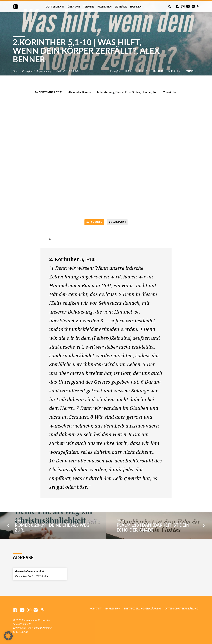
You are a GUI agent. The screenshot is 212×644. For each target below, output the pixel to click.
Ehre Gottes (133, 92)
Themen (130, 71)
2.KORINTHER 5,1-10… (67, 71)
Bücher (160, 71)
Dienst (120, 92)
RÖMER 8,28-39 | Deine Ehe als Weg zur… (52, 528)
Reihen (145, 71)
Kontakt (96, 609)
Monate (192, 71)
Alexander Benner (80, 92)
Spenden (136, 7)
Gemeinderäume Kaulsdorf (30, 571)
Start (16, 71)
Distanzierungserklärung (142, 609)
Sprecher (176, 71)
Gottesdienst (55, 7)
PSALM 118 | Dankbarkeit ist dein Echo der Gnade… (153, 528)
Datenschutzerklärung (182, 609)
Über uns (74, 7)
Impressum (113, 609)
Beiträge (121, 7)
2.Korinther (171, 92)
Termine (89, 7)
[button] (8, 636)
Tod (155, 92)
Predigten (105, 7)
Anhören (118, 223)
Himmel (147, 92)
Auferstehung (44, 71)
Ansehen (93, 223)
